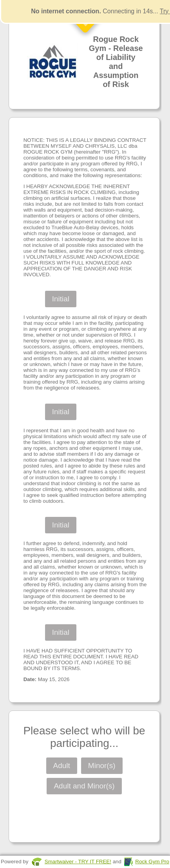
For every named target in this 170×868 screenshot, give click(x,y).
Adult (62, 766)
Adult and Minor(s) (84, 786)
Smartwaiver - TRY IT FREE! (78, 862)
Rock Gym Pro (152, 862)
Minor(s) (102, 766)
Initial (61, 299)
